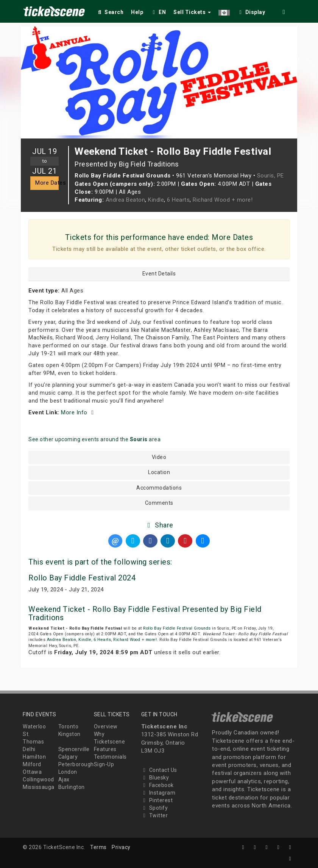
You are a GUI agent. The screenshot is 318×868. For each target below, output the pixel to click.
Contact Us (159, 770)
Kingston (69, 734)
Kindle (156, 200)
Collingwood (38, 779)
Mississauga (39, 787)
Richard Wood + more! (223, 200)
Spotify (155, 808)
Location (159, 472)
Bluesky (155, 778)
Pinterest (157, 800)
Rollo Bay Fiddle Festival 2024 (82, 578)
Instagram (158, 793)
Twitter (155, 815)
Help (137, 12)
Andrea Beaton (125, 200)
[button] (224, 11)
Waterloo (34, 726)
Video (159, 457)
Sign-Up (104, 764)
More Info (78, 412)
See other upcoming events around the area (94, 439)
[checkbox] (251, 11)
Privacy (121, 847)
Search (110, 12)
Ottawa (32, 772)
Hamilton (34, 757)
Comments (159, 503)
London (68, 772)
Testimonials (110, 757)
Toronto (69, 726)
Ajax (64, 779)
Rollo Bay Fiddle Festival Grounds (177, 628)
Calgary (68, 757)
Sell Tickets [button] (192, 12)
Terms (98, 847)
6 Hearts (178, 200)
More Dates (47, 183)
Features (105, 749)
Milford (32, 764)
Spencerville (74, 749)
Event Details (159, 274)
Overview (106, 726)
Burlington (72, 787)
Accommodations (159, 488)
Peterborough (76, 764)
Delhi (29, 749)
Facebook (157, 785)
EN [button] (158, 12)
